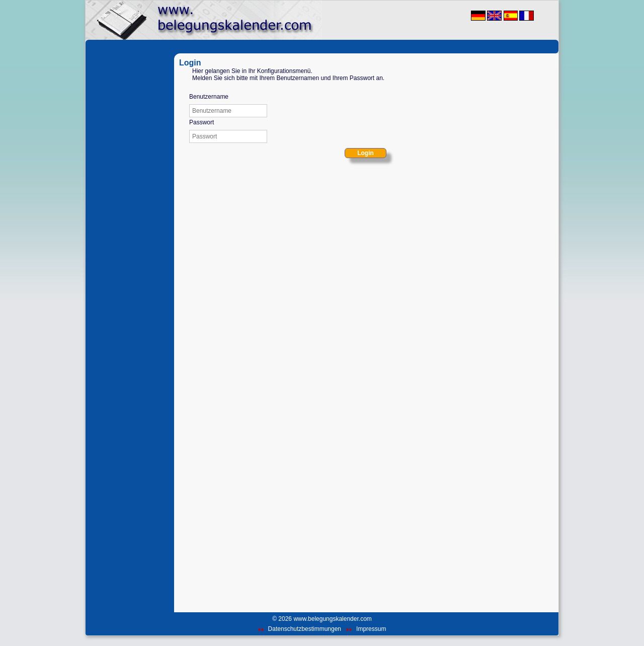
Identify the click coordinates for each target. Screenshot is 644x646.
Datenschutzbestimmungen (305, 629)
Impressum (371, 629)
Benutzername (209, 97)
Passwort (202, 122)
